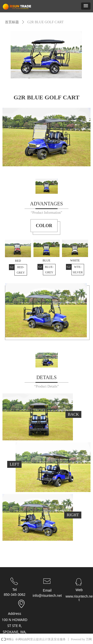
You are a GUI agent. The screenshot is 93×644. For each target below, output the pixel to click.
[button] (86, 6)
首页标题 (12, 22)
